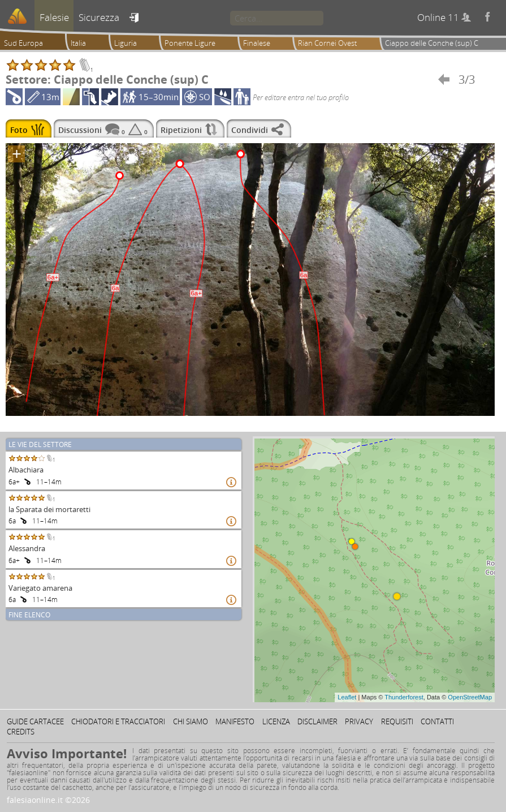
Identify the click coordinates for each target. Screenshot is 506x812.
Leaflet (347, 697)
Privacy (359, 721)
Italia (78, 43)
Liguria (126, 43)
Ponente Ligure (190, 43)
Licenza (276, 721)
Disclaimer (317, 721)
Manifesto (235, 721)
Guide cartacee (35, 721)
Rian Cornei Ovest (327, 43)
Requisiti (397, 721)
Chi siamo (191, 721)
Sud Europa (23, 43)
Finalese (257, 43)
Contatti (437, 721)
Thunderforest (404, 697)
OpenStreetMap (470, 697)
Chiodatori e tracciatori (118, 721)
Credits (21, 732)
